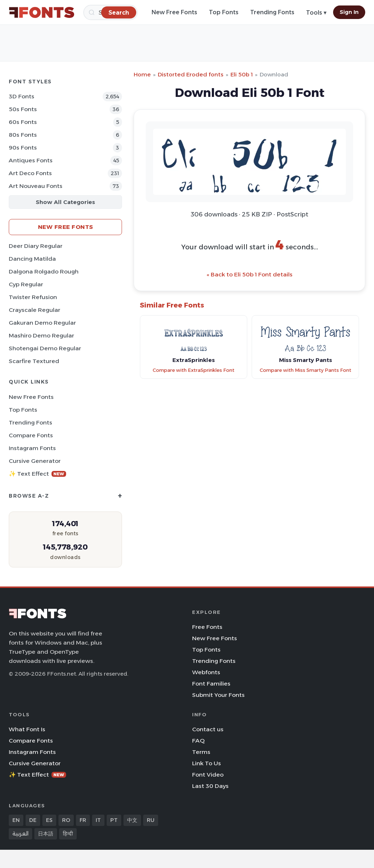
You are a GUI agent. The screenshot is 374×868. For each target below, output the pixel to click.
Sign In (349, 12)
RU (151, 820)
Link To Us (207, 763)
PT (114, 820)
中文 (132, 820)
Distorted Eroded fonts (191, 74)
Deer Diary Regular (36, 246)
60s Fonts (23, 122)
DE (33, 820)
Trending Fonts (272, 12)
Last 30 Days (210, 786)
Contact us (208, 729)
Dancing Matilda (32, 259)
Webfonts (206, 672)
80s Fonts (23, 135)
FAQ (198, 741)
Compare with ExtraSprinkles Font (194, 370)
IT (98, 820)
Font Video (208, 775)
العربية (20, 834)
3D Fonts (22, 96)
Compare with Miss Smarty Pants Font (306, 370)
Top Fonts (224, 12)
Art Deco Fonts (30, 173)
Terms (201, 752)
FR (83, 820)
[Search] (119, 12)
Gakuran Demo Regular (42, 323)
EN (16, 820)
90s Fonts (23, 148)
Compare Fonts (31, 435)
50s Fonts (23, 109)
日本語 (46, 834)
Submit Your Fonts (218, 695)
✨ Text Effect (37, 474)
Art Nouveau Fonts (36, 186)
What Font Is (27, 729)
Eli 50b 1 (242, 74)
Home (142, 74)
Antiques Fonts (31, 160)
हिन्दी (68, 834)
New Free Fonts (174, 12)
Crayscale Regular (35, 310)
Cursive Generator (35, 461)
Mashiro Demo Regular (41, 335)
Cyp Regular (26, 284)
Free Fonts (207, 627)
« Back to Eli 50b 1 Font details (250, 274)
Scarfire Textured (34, 361)
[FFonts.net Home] (42, 12)
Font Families (211, 684)
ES (49, 820)
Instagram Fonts (32, 448)
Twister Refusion (33, 297)
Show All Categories (65, 202)
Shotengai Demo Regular (45, 348)
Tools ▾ (316, 13)
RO (66, 820)
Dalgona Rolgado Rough (44, 271)
